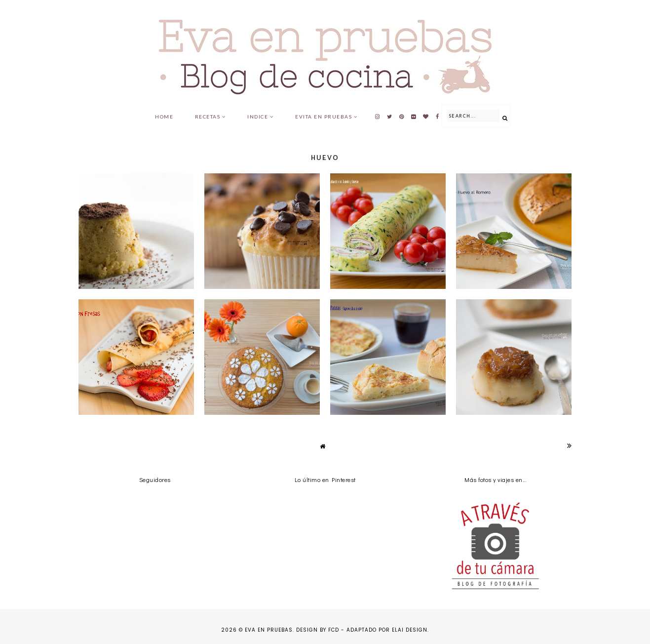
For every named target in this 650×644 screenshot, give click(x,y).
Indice (258, 117)
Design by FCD (318, 630)
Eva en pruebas (269, 630)
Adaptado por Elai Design (387, 630)
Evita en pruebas (324, 117)
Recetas (208, 117)
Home (164, 117)
